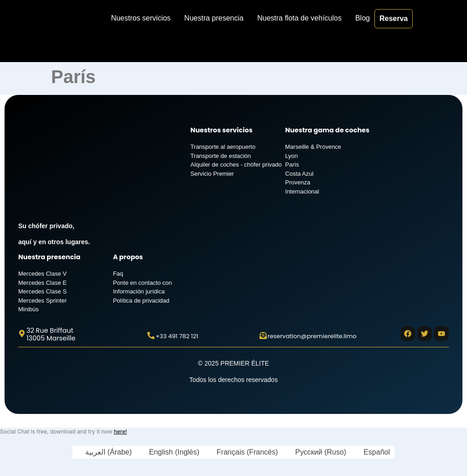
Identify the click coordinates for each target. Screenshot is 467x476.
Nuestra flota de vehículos (299, 18)
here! (120, 432)
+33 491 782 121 (177, 336)
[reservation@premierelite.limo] (263, 335)
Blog (363, 18)
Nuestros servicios (141, 18)
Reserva (394, 18)
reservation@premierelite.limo (312, 336)
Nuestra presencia (214, 18)
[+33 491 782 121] (151, 335)
